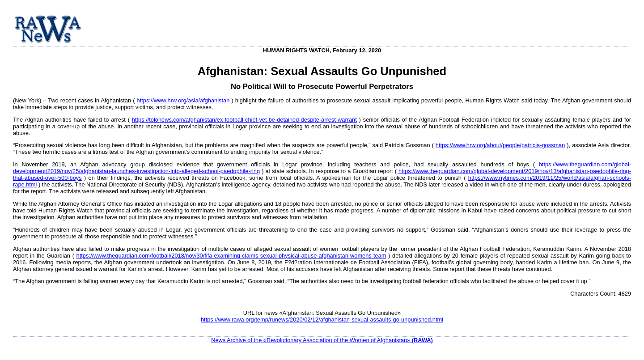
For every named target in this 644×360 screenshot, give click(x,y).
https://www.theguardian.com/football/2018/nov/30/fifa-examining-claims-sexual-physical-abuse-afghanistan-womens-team (231, 256)
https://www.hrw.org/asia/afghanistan (183, 100)
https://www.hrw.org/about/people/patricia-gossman (500, 145)
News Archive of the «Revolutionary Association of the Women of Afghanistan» (322, 340)
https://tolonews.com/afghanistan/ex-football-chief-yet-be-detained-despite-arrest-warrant (244, 120)
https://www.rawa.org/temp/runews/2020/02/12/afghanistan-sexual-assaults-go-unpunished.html (322, 320)
